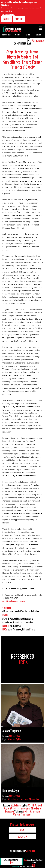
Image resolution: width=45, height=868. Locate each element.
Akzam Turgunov (14, 629)
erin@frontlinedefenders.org (14, 601)
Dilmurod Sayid (29, 629)
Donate (17, 35)
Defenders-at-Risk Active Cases (34, 861)
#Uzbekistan (15, 626)
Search (38, 35)
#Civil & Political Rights (13, 619)
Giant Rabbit (31, 851)
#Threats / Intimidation (29, 611)
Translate (39, 41)
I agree (7, 19)
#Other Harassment (11, 611)
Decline (19, 19)
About (28, 35)
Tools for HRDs (6, 35)
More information (8, 14)
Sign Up (22, 837)
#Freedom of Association (20, 809)
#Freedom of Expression (23, 622)
